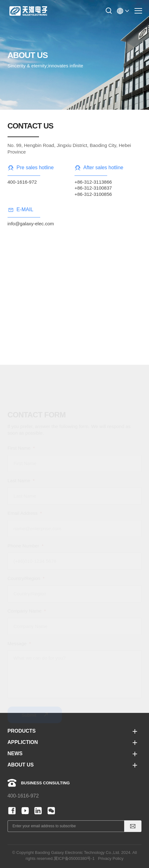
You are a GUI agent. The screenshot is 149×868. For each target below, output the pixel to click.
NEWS (15, 753)
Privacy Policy (111, 858)
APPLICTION (23, 742)
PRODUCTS (22, 731)
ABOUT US (21, 765)
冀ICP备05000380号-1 (74, 858)
